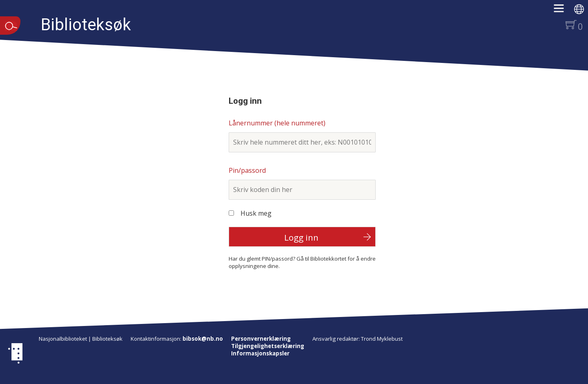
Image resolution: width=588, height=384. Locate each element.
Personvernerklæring (261, 339)
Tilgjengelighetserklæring (268, 346)
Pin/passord (247, 170)
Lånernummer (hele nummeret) (277, 123)
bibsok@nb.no (203, 339)
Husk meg (256, 213)
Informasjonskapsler (260, 353)
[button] (563, 11)
